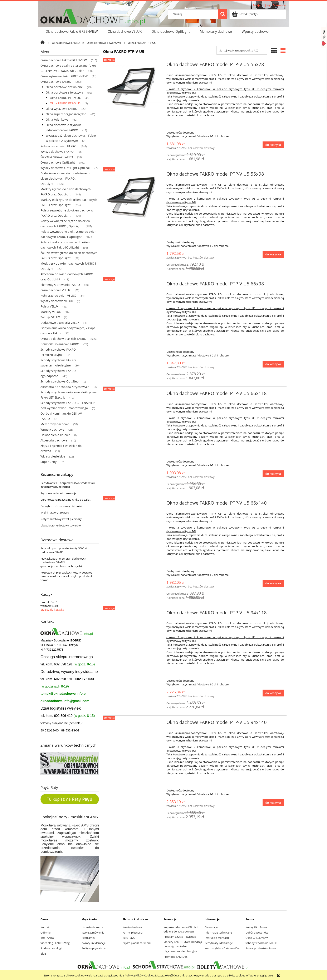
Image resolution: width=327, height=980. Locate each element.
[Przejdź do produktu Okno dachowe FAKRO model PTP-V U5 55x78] (134, 87)
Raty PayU (129, 938)
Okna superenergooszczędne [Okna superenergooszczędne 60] (66, 114)
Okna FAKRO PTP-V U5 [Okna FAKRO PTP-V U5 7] (65, 103)
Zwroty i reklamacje (94, 943)
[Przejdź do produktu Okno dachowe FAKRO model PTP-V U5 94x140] (134, 724)
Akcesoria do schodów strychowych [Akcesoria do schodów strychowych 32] (65, 387)
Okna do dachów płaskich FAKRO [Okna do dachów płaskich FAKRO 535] (63, 339)
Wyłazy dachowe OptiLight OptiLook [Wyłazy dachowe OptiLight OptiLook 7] (65, 168)
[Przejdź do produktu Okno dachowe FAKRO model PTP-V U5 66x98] (134, 285)
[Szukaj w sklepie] (194, 14)
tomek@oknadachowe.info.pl (64, 694)
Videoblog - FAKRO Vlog (55, 943)
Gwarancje (211, 927)
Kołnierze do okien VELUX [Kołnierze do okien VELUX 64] (58, 296)
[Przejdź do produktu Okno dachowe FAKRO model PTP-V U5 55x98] (134, 197)
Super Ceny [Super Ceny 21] (48, 462)
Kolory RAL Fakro (256, 927)
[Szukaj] (223, 14)
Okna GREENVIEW (257, 938)
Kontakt (45, 927)
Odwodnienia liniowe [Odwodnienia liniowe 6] (55, 435)
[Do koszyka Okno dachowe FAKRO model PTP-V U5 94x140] (273, 803)
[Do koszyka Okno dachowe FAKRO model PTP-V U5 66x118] (273, 474)
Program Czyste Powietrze (180, 937)
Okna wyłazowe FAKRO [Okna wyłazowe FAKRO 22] (62, 109)
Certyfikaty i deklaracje (219, 943)
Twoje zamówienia (93, 932)
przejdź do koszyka (52, 610)
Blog (43, 954)
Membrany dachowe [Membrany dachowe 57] (55, 424)
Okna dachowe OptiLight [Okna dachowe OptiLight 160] (58, 162)
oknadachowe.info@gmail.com (65, 701)
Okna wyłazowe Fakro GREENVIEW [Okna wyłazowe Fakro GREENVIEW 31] (64, 76)
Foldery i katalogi (51, 948)
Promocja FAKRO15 (175, 957)
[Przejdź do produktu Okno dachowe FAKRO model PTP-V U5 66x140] (134, 504)
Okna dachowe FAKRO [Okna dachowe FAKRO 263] (56, 82)
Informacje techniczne (218, 932)
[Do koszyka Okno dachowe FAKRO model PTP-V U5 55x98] (273, 254)
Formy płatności (132, 932)
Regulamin (88, 938)
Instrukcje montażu (217, 938)
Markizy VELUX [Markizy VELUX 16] (51, 312)
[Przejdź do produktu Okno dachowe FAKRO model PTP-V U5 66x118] (134, 395)
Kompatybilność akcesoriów (222, 948)
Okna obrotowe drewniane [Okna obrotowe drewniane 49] (64, 87)
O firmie (45, 932)
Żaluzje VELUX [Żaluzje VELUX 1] (50, 317)
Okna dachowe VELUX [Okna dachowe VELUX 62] (55, 290)
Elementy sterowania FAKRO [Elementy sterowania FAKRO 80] (60, 285)
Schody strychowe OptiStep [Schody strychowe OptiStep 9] (60, 381)
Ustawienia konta (92, 927)
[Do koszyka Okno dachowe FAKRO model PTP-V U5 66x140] (273, 583)
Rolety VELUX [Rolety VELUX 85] (49, 306)
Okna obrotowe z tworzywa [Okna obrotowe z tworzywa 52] (64, 92)
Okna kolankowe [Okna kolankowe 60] (57, 119)
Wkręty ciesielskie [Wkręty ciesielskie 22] (53, 456)
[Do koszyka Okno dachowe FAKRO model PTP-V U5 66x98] (273, 364)
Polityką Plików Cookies (139, 975)
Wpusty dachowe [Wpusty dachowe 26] (52, 429)
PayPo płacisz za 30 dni (136, 943)
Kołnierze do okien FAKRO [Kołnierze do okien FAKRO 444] (58, 146)
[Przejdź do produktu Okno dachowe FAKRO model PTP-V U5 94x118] (134, 614)
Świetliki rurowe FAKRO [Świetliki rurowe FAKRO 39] (57, 157)
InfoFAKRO (47, 938)
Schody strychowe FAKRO (261, 943)
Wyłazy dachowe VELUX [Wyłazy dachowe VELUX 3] (57, 301)
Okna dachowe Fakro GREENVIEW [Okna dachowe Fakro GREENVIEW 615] (64, 60)
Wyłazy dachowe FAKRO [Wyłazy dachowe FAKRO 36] (57, 152)
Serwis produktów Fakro (261, 948)
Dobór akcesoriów (257, 932)
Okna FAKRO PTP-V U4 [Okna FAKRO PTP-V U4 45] (65, 98)
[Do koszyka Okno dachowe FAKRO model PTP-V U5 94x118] (273, 693)
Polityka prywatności (94, 948)
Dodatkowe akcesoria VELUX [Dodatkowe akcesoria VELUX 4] (60, 323)
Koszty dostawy (132, 927)
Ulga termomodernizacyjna (180, 951)
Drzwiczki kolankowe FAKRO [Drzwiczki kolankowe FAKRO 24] (60, 344)
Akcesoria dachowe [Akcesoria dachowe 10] (54, 440)
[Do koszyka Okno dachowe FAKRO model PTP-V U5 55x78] (273, 145)
